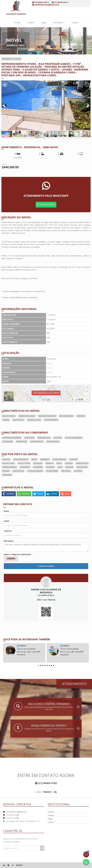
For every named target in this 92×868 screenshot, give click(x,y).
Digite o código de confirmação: (18, 554)
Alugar (44, 23)
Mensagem (9, 541)
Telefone (8, 531)
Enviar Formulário (46, 566)
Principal (17, 23)
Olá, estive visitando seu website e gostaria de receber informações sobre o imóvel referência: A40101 (46, 547)
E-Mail (6, 521)
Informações (59, 23)
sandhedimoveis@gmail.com (16, 812)
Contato (75, 23)
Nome (6, 511)
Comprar (31, 23)
